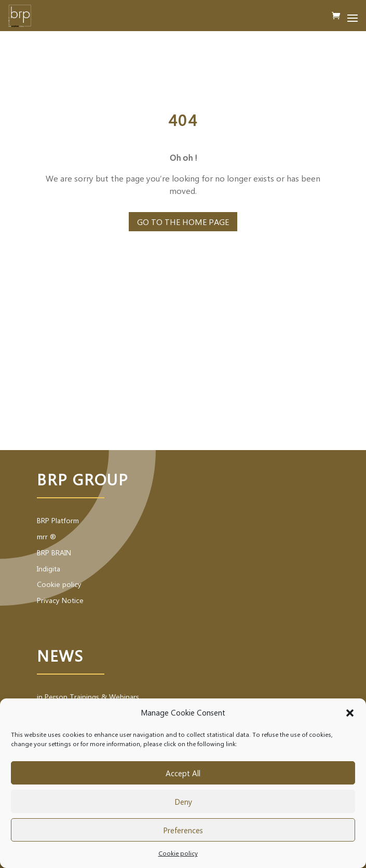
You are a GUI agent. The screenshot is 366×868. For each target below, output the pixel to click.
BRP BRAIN (54, 552)
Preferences (183, 830)
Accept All (183, 773)
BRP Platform (58, 520)
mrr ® (46, 536)
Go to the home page (183, 222)
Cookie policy (178, 853)
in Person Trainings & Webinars (88, 697)
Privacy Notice (60, 600)
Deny (183, 802)
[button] (350, 713)
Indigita (49, 569)
